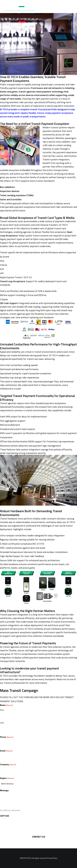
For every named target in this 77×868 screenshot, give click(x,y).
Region (7, 778)
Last (2, 723)
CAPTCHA (4, 816)
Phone (7, 737)
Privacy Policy (52, 858)
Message (4, 790)
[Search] (63, 9)
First (2, 710)
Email (6, 751)
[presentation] (20, 824)
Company (8, 764)
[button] (71, 9)
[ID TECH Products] (22, 9)
